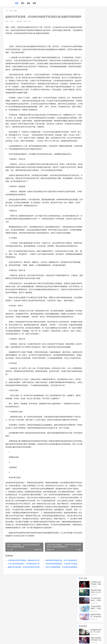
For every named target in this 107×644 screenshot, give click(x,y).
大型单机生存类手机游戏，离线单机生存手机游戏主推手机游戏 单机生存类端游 (22, 618)
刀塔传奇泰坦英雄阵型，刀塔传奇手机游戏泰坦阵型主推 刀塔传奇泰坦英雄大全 (55, 621)
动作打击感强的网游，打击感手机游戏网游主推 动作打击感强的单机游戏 (55, 625)
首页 (17, 3)
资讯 (23, 3)
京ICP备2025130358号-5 (32, 641)
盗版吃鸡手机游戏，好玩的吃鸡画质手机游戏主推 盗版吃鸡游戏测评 (22, 625)
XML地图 (42, 641)
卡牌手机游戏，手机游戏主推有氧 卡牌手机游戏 (96, 105)
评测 (34, 3)
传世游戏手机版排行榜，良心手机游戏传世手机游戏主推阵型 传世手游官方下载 (55, 618)
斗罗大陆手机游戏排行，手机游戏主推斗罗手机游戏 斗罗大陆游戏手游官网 (22, 621)
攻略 (28, 3)
